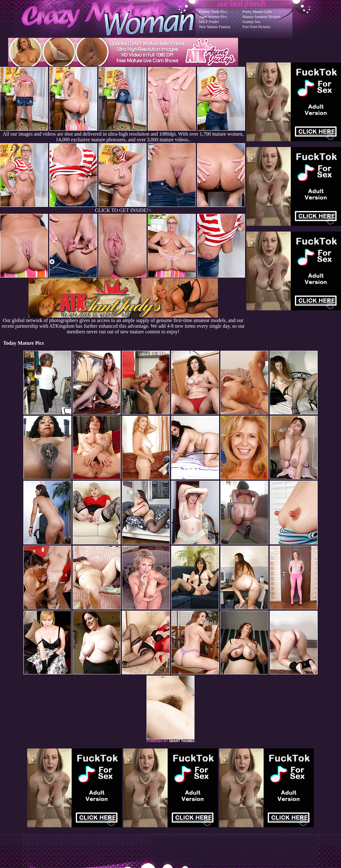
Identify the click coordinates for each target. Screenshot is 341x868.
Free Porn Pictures (257, 27)
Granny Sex (251, 22)
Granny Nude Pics (213, 12)
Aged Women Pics (213, 17)
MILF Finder (209, 22)
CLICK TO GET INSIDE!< (123, 210)
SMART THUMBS (182, 741)
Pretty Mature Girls (257, 12)
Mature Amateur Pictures (262, 17)
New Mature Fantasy (215, 27)
